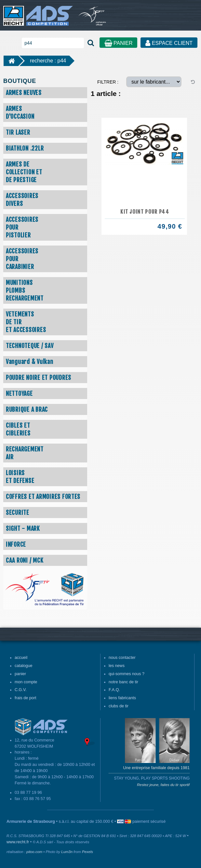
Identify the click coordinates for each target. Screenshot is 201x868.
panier (20, 674)
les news (117, 666)
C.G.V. (21, 690)
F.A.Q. (114, 690)
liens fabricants (122, 698)
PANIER (119, 43)
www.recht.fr (18, 842)
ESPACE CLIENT (169, 43)
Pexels (87, 852)
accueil (21, 658)
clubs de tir (119, 706)
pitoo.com (34, 852)
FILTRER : (108, 82)
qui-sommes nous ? (127, 674)
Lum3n (67, 852)
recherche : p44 (48, 61)
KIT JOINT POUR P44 (145, 212)
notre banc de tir (123, 682)
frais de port (26, 698)
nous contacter (122, 658)
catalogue (24, 666)
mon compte (26, 682)
